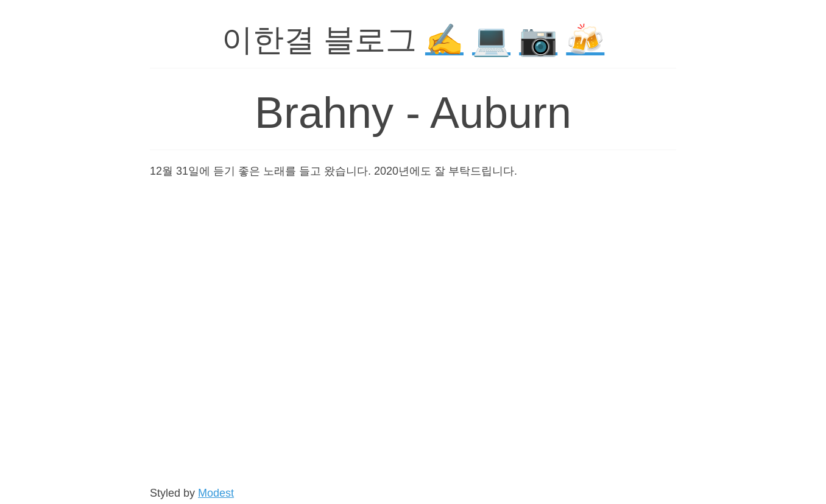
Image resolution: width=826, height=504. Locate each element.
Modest (216, 493)
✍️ (444, 40)
